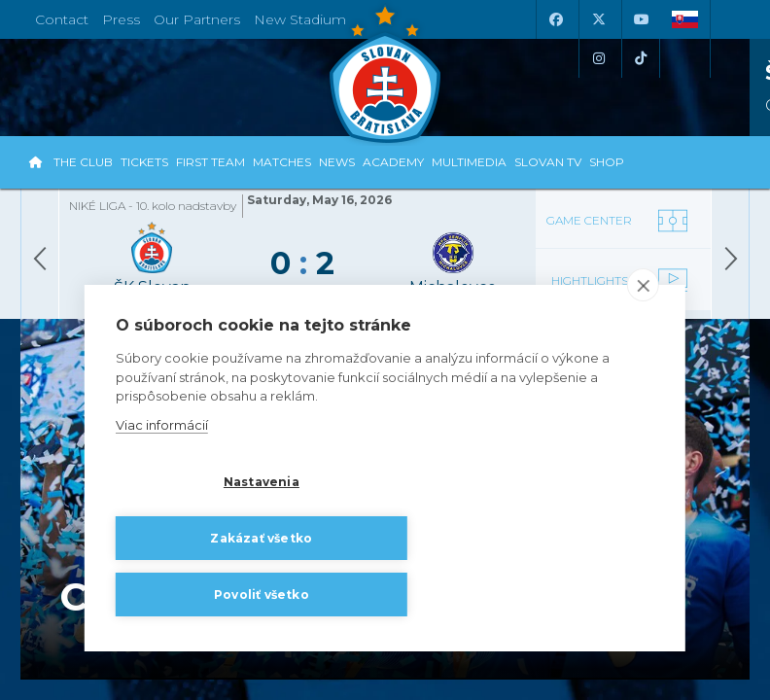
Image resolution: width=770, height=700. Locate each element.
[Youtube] (641, 19)
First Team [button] (210, 162)
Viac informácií (162, 486)
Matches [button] (282, 162)
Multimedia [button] (469, 162)
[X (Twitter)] (598, 19)
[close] (643, 347)
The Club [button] (83, 162)
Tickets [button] (144, 162)
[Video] (623, 268)
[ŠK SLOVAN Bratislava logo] (385, 73)
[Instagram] (598, 58)
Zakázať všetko (411, 541)
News (337, 162)
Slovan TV (548, 162)
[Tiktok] (641, 58)
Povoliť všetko (211, 595)
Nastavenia (211, 541)
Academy (393, 162)
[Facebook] (555, 19)
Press (121, 19)
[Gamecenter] (623, 203)
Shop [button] (607, 162)
